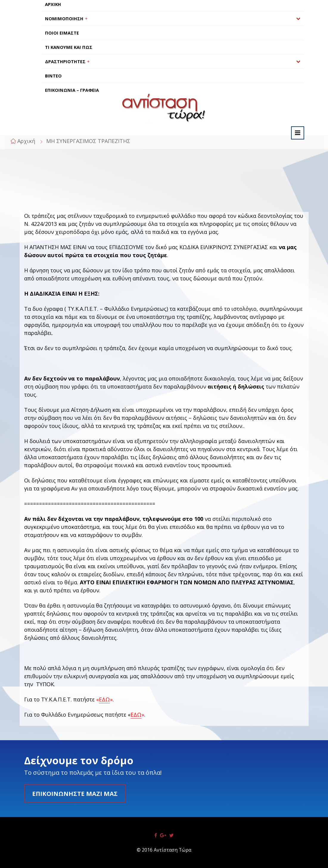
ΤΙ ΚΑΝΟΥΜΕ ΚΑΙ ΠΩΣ (69, 47)
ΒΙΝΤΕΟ (53, 76)
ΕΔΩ (104, 699)
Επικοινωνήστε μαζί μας (75, 794)
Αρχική (26, 141)
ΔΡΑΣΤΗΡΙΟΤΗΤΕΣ (65, 62)
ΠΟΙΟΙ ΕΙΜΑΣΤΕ (62, 33)
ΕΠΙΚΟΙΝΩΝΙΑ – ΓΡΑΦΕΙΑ (72, 90)
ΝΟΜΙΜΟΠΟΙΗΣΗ (64, 19)
